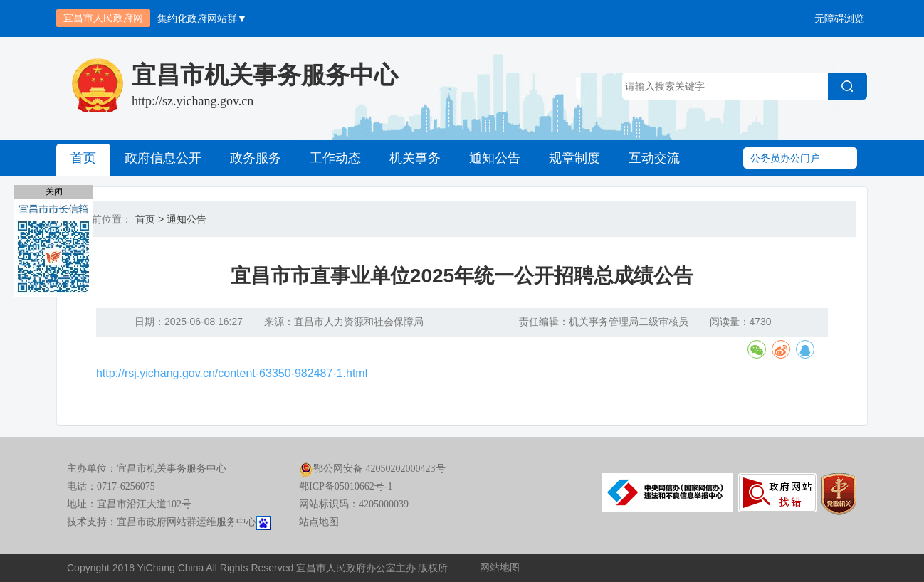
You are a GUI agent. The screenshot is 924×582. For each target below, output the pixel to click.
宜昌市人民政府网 (103, 18)
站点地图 (319, 522)
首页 (83, 158)
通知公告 (495, 158)
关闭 (54, 191)
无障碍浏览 (839, 18)
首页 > (149, 219)
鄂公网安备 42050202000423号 (372, 469)
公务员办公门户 (785, 158)
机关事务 (415, 158)
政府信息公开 (163, 158)
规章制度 (574, 158)
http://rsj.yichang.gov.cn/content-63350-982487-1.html (232, 373)
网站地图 (500, 568)
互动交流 (654, 158)
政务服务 (256, 158)
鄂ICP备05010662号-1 (346, 486)
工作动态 (335, 158)
